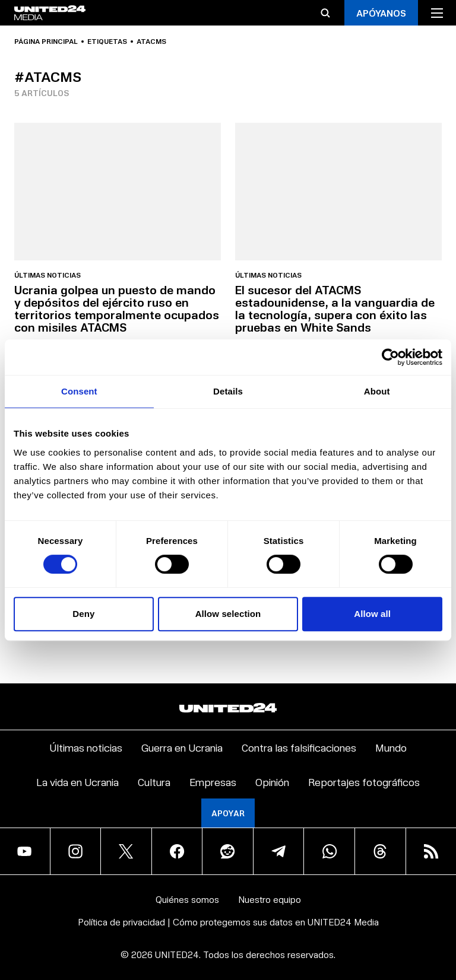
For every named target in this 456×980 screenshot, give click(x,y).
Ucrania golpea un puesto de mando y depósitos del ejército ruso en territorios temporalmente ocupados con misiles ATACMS (117, 308)
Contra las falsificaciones (299, 747)
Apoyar (228, 813)
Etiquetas (107, 42)
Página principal (46, 42)
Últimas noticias (47, 275)
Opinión (272, 782)
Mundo (391, 747)
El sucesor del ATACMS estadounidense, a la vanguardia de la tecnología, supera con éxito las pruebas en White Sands (335, 308)
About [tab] (377, 391)
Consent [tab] (79, 391)
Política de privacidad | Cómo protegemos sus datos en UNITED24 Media (228, 922)
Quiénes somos (187, 899)
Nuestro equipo (270, 899)
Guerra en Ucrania (182, 747)
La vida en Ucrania (77, 782)
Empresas (213, 782)
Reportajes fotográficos (364, 782)
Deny (83, 614)
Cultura (154, 782)
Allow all (372, 614)
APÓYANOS (381, 13)
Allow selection (228, 614)
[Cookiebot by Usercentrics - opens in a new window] (390, 357)
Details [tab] (228, 391)
